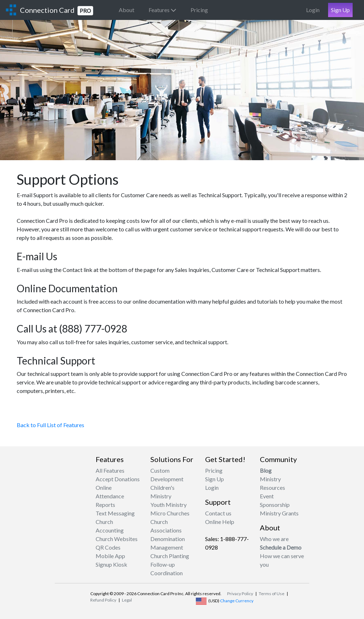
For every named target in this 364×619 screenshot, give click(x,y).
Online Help (220, 522)
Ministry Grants (279, 513)
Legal (127, 600)
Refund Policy (103, 600)
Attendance (110, 496)
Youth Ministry (168, 505)
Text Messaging (115, 513)
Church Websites (117, 539)
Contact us (218, 513)
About (127, 10)
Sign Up (340, 10)
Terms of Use (272, 594)
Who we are (274, 539)
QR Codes (108, 547)
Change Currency (237, 601)
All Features (110, 470)
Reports (105, 505)
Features (162, 10)
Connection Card (57, 11)
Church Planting (170, 556)
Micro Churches (170, 513)
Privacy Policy (240, 594)
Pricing (199, 10)
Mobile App (110, 556)
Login (313, 10)
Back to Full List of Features (50, 425)
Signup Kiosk (111, 564)
